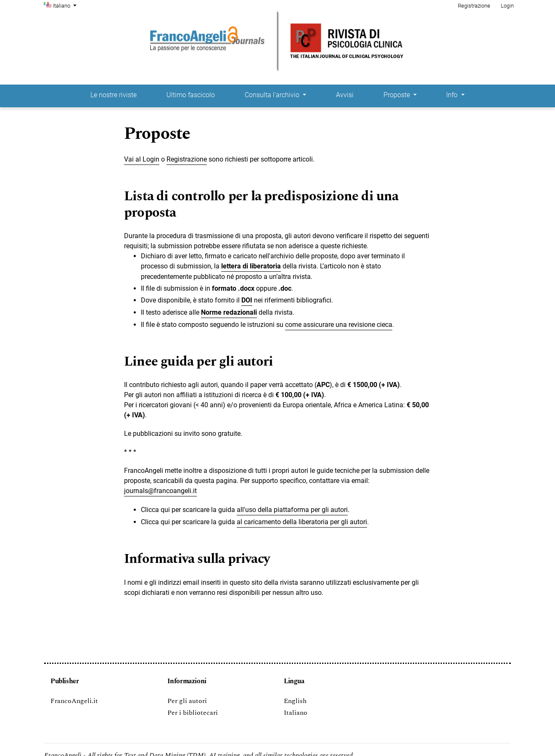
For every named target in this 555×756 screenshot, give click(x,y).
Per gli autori (187, 701)
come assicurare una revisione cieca (339, 325)
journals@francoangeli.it (160, 491)
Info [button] (453, 95)
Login (507, 6)
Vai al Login (142, 159)
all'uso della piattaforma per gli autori (292, 510)
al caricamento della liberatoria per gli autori (302, 522)
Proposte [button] (398, 95)
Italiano (66, 5)
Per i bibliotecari (193, 713)
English (295, 701)
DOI (247, 300)
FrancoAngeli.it (74, 701)
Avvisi (345, 95)
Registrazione (474, 6)
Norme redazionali (229, 312)
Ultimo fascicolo (191, 95)
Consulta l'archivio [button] (273, 95)
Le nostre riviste (114, 95)
